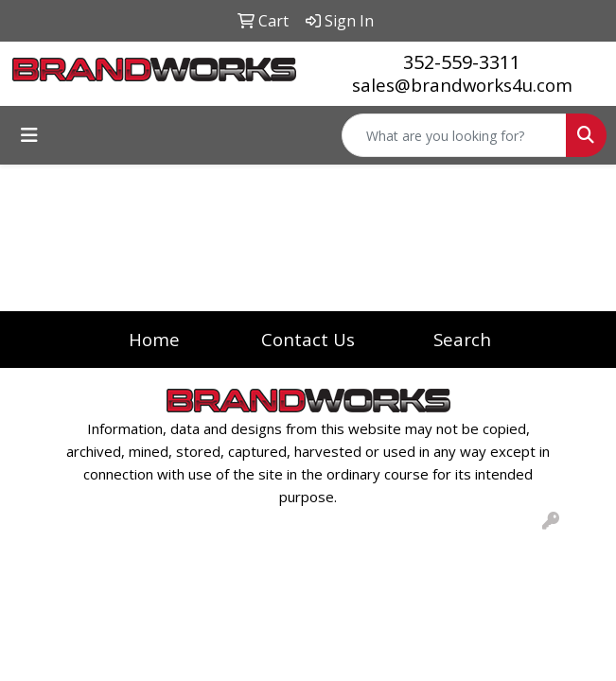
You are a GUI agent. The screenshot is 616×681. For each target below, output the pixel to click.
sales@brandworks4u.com (462, 85)
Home (154, 339)
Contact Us (308, 339)
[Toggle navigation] (29, 135)
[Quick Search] (454, 135)
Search (462, 339)
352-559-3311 (462, 62)
